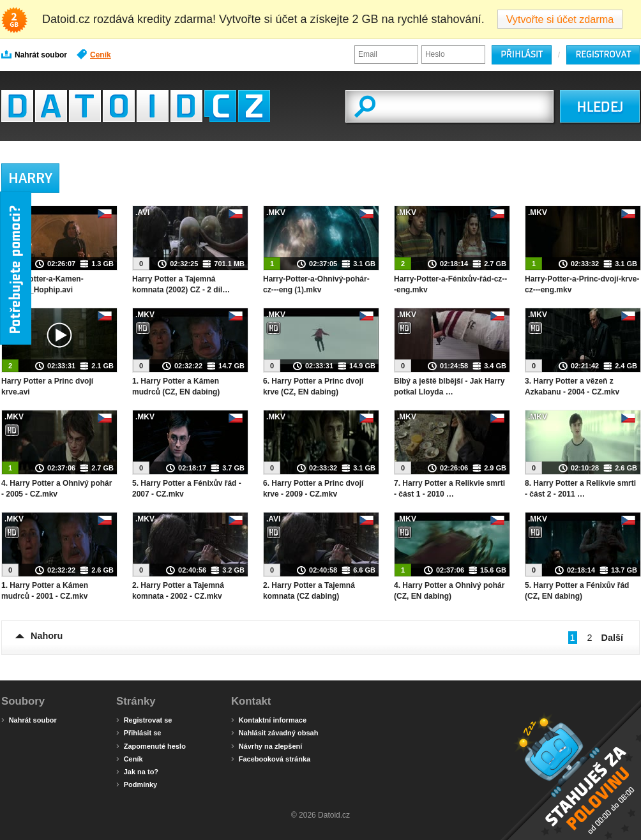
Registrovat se (144, 719)
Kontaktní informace (269, 719)
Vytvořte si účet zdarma (560, 19)
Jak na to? (137, 771)
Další (612, 638)
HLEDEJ (600, 107)
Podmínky (137, 784)
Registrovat (603, 55)
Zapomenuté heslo (151, 746)
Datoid (136, 106)
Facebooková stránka (271, 758)
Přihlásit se (139, 732)
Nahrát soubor (34, 54)
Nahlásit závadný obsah (275, 732)
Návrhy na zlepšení (267, 746)
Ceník (94, 54)
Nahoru (47, 636)
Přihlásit (522, 55)
